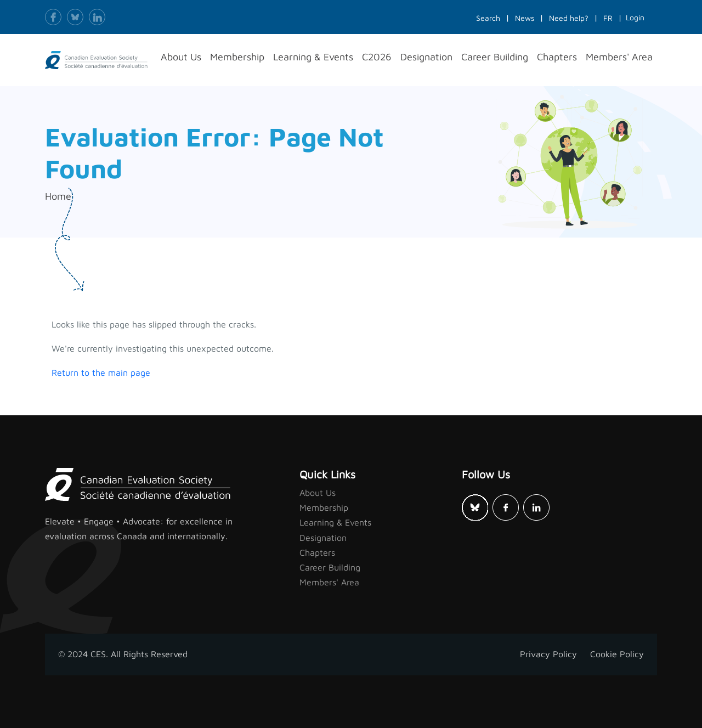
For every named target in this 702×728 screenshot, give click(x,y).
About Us (318, 493)
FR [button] (608, 18)
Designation (323, 538)
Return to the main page (101, 373)
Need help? (569, 18)
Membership (324, 507)
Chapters (317, 552)
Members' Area (329, 582)
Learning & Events (335, 522)
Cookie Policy (617, 654)
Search (488, 18)
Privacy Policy (548, 654)
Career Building (330, 567)
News (525, 18)
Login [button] (635, 17)
